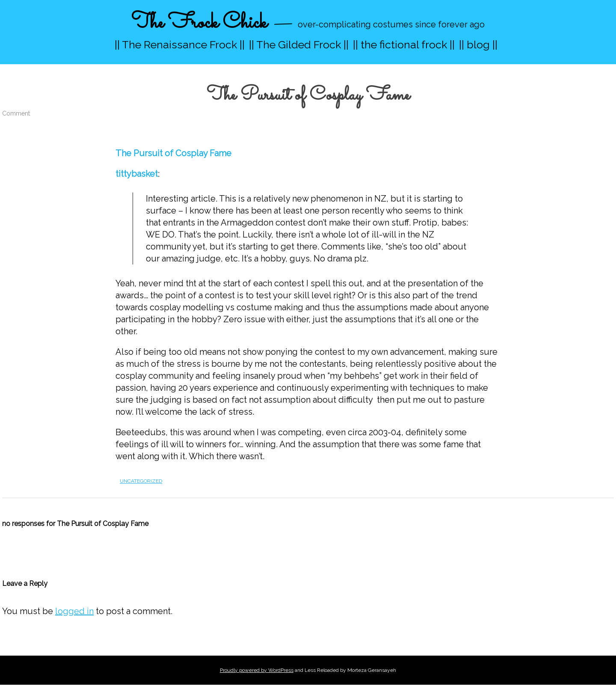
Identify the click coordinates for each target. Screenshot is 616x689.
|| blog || (478, 45)
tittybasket (137, 174)
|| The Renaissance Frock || (180, 45)
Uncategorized (141, 481)
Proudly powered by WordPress (257, 670)
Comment (16, 113)
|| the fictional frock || (404, 45)
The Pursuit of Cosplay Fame (173, 153)
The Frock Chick (199, 23)
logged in (74, 611)
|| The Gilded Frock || (299, 45)
